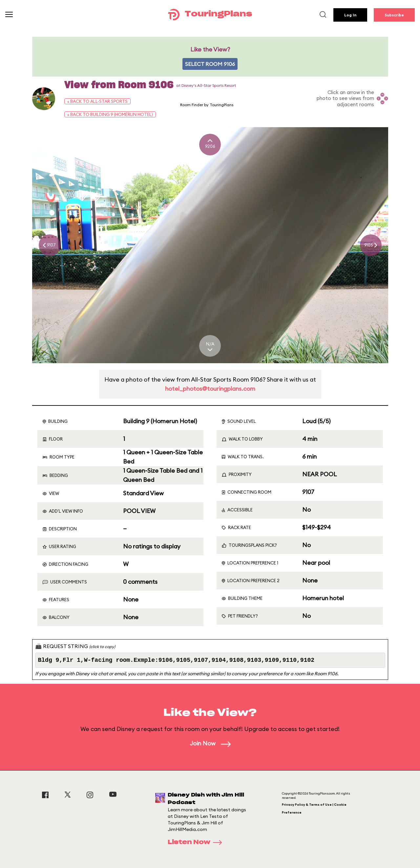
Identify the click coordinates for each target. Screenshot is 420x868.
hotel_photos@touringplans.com (210, 389)
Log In (350, 15)
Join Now (210, 743)
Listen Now (197, 842)
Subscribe (394, 15)
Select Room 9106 (210, 64)
